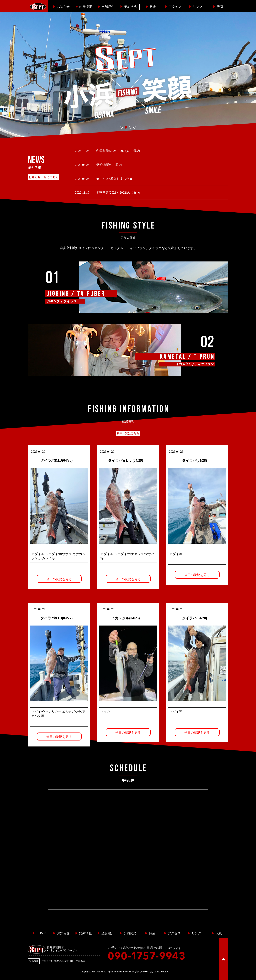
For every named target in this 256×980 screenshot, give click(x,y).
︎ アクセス (172, 933)
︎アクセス (173, 7)
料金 (151, 7)
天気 (218, 7)
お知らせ (61, 7)
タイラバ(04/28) (194, 460)
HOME (39, 933)
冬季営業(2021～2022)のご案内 (117, 193)
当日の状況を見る (59, 579)
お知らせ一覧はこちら (44, 177)
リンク (196, 7)
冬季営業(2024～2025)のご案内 (118, 151)
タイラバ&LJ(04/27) (56, 618)
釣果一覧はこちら (128, 433)
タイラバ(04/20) (194, 618)
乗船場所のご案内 (109, 165)
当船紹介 (106, 7)
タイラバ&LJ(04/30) (56, 460)
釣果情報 (84, 7)
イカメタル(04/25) (125, 618)
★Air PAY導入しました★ (114, 179)
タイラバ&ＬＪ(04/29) (126, 460)
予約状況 (128, 7)
